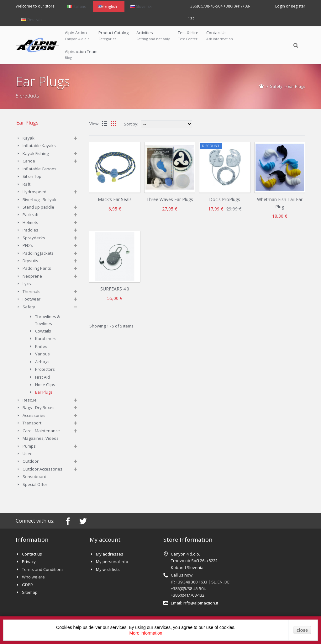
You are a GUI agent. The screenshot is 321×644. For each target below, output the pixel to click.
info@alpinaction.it (200, 603)
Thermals (32, 291)
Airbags (42, 362)
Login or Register (290, 6)
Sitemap (30, 592)
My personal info (112, 562)
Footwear (32, 299)
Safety (277, 86)
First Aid (42, 377)
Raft (26, 184)
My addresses (110, 554)
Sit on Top (32, 176)
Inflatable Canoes (39, 169)
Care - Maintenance (41, 431)
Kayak (29, 138)
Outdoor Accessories (42, 469)
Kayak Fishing (36, 153)
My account (105, 540)
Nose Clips (45, 385)
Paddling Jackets (38, 253)
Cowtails (43, 331)
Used (28, 454)
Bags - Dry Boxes (39, 407)
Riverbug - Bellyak (39, 200)
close (302, 630)
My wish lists (108, 569)
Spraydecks (34, 238)
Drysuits (30, 261)
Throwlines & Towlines (47, 320)
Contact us (32, 554)
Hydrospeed (34, 192)
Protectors (45, 369)
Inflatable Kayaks (39, 146)
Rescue (30, 400)
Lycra (28, 284)
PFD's (28, 245)
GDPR (27, 585)
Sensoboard (34, 476)
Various (42, 354)
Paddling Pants (37, 268)
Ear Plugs (44, 392)
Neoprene (32, 276)
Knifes (41, 346)
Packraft (31, 215)
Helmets (30, 222)
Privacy (29, 562)
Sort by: (131, 124)
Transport (32, 423)
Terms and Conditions (43, 569)
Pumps (29, 446)
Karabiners (46, 338)
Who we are (33, 577)
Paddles (30, 230)
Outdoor (31, 461)
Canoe (29, 161)
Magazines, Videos (41, 438)
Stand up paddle (38, 207)
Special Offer (35, 484)
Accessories (34, 415)
